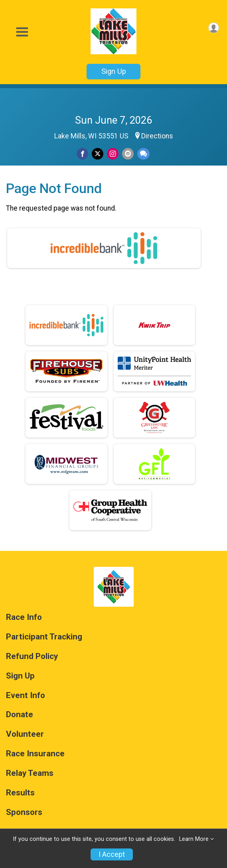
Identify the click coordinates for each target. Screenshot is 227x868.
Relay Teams (30, 773)
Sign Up (114, 71)
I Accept (112, 854)
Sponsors (24, 812)
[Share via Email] (128, 154)
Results (20, 793)
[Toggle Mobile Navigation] (22, 32)
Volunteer (25, 734)
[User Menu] (214, 28)
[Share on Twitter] (98, 154)
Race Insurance (35, 754)
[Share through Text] (143, 154)
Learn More (194, 839)
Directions (157, 136)
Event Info (26, 695)
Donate (20, 715)
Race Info (24, 617)
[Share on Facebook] (82, 154)
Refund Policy (32, 656)
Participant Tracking (44, 637)
